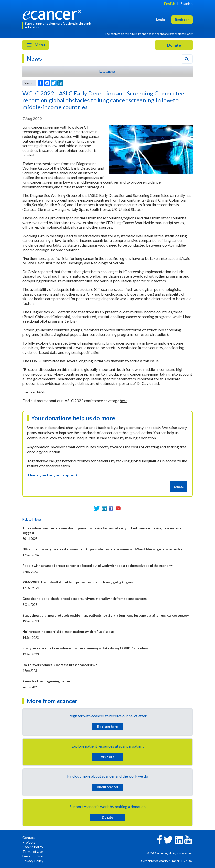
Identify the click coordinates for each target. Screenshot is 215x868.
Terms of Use (33, 851)
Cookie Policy (33, 847)
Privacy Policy (33, 861)
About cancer (108, 787)
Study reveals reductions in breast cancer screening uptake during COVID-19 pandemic (86, 648)
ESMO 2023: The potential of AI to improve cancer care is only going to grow (78, 582)
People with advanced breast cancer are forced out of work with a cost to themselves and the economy (98, 566)
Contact (29, 838)
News (34, 58)
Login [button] (161, 19)
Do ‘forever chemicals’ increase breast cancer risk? (60, 665)
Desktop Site (32, 856)
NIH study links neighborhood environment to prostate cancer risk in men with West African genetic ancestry (102, 549)
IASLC (42, 392)
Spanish (187, 4)
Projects (29, 842)
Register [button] (182, 19)
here (124, 400)
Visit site (108, 757)
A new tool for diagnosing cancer (46, 681)
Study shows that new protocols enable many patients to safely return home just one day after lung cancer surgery (106, 615)
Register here (107, 727)
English (170, 4)
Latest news (107, 71)
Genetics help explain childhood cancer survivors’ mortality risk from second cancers (85, 599)
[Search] (187, 59)
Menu (36, 45)
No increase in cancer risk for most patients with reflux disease (68, 632)
